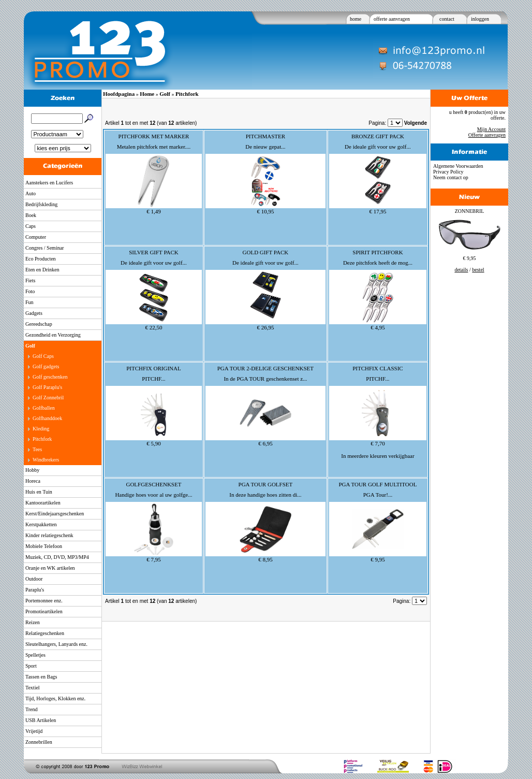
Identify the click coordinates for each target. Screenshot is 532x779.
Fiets (30, 280)
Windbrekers (46, 460)
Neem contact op (451, 177)
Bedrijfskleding (41, 204)
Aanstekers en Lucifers (49, 183)
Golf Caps (43, 356)
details (461, 270)
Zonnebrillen (39, 742)
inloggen (480, 19)
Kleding (41, 429)
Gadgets (34, 313)
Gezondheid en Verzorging (53, 335)
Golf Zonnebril (48, 398)
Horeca (33, 481)
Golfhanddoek (47, 418)
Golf (30, 346)
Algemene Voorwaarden (458, 166)
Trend (32, 709)
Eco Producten (41, 259)
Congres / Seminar (45, 248)
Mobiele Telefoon (44, 546)
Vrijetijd (34, 731)
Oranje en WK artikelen (50, 568)
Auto (31, 193)
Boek (31, 215)
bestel (478, 270)
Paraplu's (35, 590)
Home (147, 94)
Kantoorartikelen (43, 503)
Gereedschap (39, 324)
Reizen (33, 622)
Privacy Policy (448, 172)
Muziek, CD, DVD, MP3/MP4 (57, 557)
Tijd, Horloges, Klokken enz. (55, 698)
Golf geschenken (50, 377)
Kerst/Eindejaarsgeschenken (55, 514)
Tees (37, 449)
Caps (31, 226)
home (356, 19)
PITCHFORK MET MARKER (154, 136)
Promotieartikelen (44, 611)
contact (447, 19)
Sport (31, 666)
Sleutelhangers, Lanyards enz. (56, 644)
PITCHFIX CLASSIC (378, 368)
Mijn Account (491, 129)
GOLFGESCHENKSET (153, 484)
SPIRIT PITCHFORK (378, 252)
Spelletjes (35, 655)
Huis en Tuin (39, 492)
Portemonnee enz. (44, 601)
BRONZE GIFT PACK (378, 136)
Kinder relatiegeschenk (49, 535)
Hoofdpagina (119, 94)
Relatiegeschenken (45, 633)
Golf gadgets (46, 366)
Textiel (33, 688)
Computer (36, 237)
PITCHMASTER (265, 136)
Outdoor (34, 579)
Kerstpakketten (41, 524)
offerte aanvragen (392, 19)
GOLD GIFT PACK (266, 252)
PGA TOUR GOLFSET (266, 484)
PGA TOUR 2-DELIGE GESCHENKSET (265, 368)
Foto (30, 291)
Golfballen (44, 408)
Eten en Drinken (42, 270)
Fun (29, 302)
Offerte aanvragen (487, 135)
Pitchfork (42, 439)
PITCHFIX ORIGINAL (153, 368)
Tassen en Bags (41, 677)
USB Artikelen (41, 720)
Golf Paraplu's (47, 387)
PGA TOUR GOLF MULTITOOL (378, 484)
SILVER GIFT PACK (154, 252)
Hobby (32, 470)
